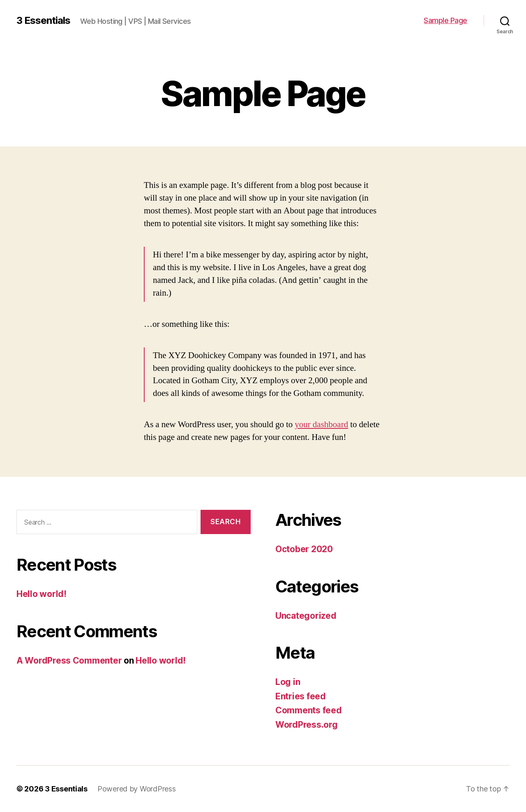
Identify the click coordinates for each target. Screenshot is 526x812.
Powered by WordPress (137, 789)
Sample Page (445, 20)
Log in (288, 682)
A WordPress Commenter (69, 660)
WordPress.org (307, 725)
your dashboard (321, 425)
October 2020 (304, 549)
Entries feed (301, 696)
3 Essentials (43, 21)
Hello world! (42, 594)
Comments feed (309, 710)
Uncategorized (306, 616)
